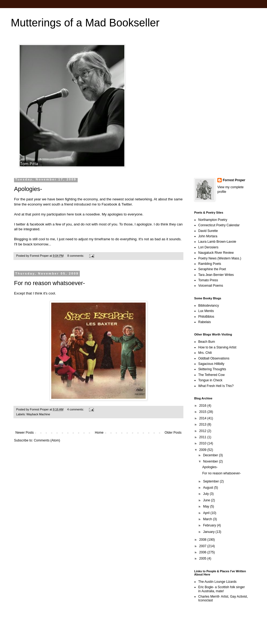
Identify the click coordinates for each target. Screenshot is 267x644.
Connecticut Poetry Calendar (219, 225)
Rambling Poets (210, 264)
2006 (203, 552)
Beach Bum (207, 342)
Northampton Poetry (213, 220)
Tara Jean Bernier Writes (216, 275)
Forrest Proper (234, 180)
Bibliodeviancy (209, 306)
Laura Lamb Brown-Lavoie (217, 242)
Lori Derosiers (208, 247)
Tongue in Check (210, 380)
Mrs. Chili (205, 353)
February (210, 525)
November (211, 461)
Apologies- (28, 189)
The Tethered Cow (211, 375)
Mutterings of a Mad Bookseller (85, 23)
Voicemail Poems (211, 286)
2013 (203, 424)
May (207, 506)
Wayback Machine (38, 414)
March (208, 519)
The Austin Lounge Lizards (217, 582)
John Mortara (208, 236)
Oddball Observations (214, 358)
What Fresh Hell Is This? (216, 386)
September (211, 481)
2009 (203, 450)
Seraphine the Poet (212, 269)
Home (99, 433)
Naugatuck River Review (216, 253)
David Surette (208, 231)
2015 (203, 412)
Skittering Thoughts (212, 369)
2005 (203, 559)
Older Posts (173, 433)
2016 (203, 406)
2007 (203, 546)
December (211, 455)
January (209, 532)
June (207, 500)
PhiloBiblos (206, 317)
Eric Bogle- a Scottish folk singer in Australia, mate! (222, 589)
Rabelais (205, 322)
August (209, 488)
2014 (203, 418)
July (206, 494)
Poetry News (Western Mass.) (220, 258)
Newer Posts (25, 433)
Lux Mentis (206, 311)
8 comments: (76, 256)
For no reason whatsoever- (49, 283)
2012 (203, 431)
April (207, 513)
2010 (203, 443)
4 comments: (76, 409)
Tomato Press (208, 280)
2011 (203, 437)
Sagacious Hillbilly (211, 364)
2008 (203, 540)
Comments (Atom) (47, 440)
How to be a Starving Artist (217, 347)
